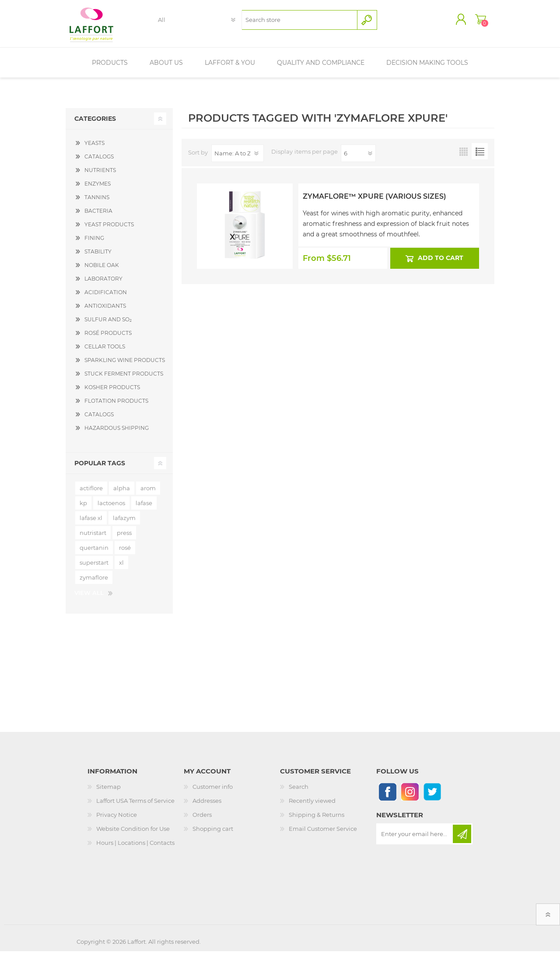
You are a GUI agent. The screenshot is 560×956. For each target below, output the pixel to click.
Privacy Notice (117, 819)
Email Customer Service (323, 833)
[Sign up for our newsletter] (415, 839)
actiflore (91, 493)
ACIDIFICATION (106, 297)
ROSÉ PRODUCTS (108, 338)
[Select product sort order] (238, 158)
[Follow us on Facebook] (387, 796)
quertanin (94, 552)
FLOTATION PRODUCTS (116, 406)
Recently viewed (312, 805)
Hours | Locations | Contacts (135, 847)
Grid (464, 156)
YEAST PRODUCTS (109, 229)
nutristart (93, 538)
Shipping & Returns (317, 819)
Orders (202, 819)
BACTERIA (98, 216)
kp (83, 508)
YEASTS (94, 148)
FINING (94, 243)
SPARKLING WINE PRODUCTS (125, 365)
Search (299, 791)
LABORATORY (103, 283)
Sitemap (108, 791)
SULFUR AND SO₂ (108, 324)
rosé (125, 552)
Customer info (213, 791)
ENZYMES (98, 188)
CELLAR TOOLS (105, 351)
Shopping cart (474, 21)
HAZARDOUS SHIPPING (117, 433)
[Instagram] (410, 796)
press (124, 538)
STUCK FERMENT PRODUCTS (124, 378)
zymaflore (94, 582)
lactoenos (111, 508)
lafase (144, 508)
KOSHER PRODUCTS (112, 392)
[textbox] (299, 22)
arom (148, 493)
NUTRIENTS (100, 175)
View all (89, 597)
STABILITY (98, 256)
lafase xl (91, 523)
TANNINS (97, 202)
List (480, 156)
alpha (122, 493)
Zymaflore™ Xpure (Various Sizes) (374, 201)
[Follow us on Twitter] (432, 796)
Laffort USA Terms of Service (135, 805)
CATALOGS (99, 161)
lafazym (124, 523)
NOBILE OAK (102, 270)
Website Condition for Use (133, 833)
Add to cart (441, 263)
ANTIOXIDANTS (105, 311)
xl (121, 567)
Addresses (207, 805)
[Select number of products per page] (358, 158)
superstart (94, 567)
